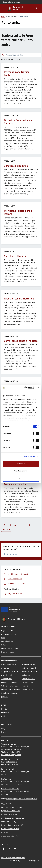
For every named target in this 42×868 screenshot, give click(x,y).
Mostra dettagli (30, 456)
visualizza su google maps (11, 749)
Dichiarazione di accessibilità (12, 825)
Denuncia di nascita (15, 484)
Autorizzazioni (7, 679)
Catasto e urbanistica (9, 682)
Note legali (5, 832)
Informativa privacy (9, 821)
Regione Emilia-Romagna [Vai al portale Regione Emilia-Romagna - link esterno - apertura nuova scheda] (12, 2)
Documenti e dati (8, 652)
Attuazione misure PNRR (11, 836)
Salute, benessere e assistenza (29, 673)
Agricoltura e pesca (9, 664)
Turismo (25, 686)
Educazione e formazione (11, 689)
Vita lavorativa (27, 689)
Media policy (34, 860)
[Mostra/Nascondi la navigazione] (2, 8)
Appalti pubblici (7, 675)
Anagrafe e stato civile (10, 671)
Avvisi (4, 716)
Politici (4, 645)
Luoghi (4, 728)
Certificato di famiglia (16, 166)
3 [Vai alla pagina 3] (30, 525)
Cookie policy (15, 860)
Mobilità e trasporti (29, 668)
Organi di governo (8, 630)
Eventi (4, 732)
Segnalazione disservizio (10, 811)
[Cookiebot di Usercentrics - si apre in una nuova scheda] (25, 388)
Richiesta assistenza (9, 814)
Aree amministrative (9, 634)
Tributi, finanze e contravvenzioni (28, 680)
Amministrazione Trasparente (12, 818)
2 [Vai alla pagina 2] (25, 525)
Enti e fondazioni (8, 641)
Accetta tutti (21, 464)
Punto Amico (6, 779)
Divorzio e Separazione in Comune (18, 122)
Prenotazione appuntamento (12, 807)
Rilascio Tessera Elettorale (19, 299)
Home (3, 17)
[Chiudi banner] (39, 388)
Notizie (4, 709)
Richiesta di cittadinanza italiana (18, 212)
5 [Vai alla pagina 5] (14, 529)
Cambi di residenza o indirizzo (21, 341)
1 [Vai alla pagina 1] (10, 525)
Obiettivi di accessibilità (10, 829)
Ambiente (5, 668)
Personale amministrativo (11, 648)
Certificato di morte (15, 256)
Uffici (3, 638)
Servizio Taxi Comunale (10, 789)
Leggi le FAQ (6, 804)
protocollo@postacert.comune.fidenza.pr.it (21, 799)
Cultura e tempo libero (10, 686)
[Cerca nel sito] (36, 8)
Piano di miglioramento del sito (13, 858)
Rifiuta (21, 478)
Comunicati (6, 712)
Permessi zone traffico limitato (17, 74)
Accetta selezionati (21, 471)
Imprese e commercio (30, 664)
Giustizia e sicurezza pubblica (9, 695)
